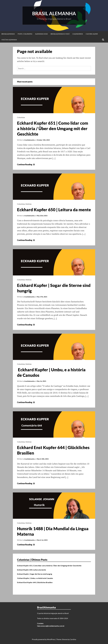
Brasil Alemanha (54, 13)
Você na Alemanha (9, 40)
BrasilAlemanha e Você (60, 34)
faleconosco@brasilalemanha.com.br (51, 626)
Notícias (29, 204)
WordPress (51, 639)
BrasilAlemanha (8, 34)
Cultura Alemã (92, 34)
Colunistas (21, 117)
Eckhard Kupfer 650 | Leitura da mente (54, 210)
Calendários (78, 34)
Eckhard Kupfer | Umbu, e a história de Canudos (35, 578)
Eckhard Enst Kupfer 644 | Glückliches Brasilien (35, 582)
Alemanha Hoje (41, 34)
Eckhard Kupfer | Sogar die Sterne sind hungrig (35, 574)
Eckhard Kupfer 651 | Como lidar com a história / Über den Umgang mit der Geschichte (53, 129)
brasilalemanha (29, 140)
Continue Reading (26, 164)
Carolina (73, 639)
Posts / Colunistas (25, 34)
